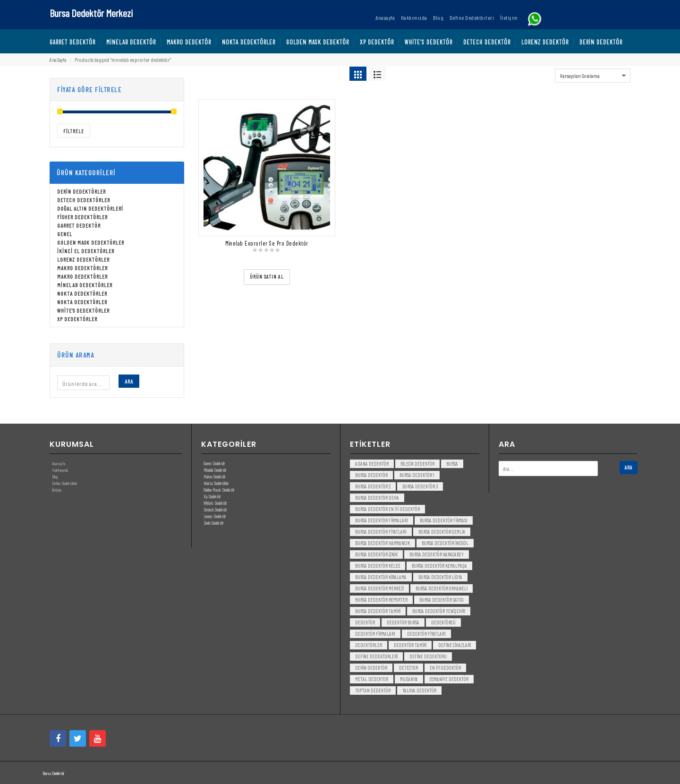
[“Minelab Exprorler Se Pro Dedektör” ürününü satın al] (267, 277)
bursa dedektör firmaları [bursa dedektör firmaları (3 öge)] (382, 520)
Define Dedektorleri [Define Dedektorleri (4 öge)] (376, 656)
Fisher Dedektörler (82, 217)
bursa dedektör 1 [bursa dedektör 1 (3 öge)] (417, 475)
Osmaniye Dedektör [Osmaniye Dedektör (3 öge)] (449, 679)
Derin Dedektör (213, 523)
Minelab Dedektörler (85, 285)
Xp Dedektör (212, 496)
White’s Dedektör (215, 503)
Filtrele (74, 131)
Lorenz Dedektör (215, 516)
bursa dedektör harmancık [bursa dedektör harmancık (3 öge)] (382, 543)
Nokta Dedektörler (82, 293)
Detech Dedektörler (84, 200)
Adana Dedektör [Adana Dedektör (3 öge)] (372, 464)
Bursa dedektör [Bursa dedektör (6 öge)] (371, 475)
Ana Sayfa (58, 60)
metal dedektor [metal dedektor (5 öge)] (372, 679)
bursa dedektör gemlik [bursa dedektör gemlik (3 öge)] (442, 532)
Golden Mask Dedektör (219, 490)
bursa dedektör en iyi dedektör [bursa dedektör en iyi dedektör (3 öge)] (387, 509)
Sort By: (543, 73)
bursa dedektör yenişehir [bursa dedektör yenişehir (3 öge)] (439, 611)
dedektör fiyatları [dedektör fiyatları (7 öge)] (426, 634)
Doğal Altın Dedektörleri (90, 208)
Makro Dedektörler (82, 268)
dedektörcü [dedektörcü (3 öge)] (443, 622)
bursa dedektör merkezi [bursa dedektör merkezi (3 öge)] (379, 588)
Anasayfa (59, 463)
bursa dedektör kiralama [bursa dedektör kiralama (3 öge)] (381, 577)
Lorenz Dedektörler (83, 259)
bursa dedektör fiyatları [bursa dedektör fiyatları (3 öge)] (381, 532)
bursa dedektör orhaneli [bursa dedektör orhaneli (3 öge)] (442, 588)
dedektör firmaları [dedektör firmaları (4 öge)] (375, 634)
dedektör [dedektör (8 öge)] (365, 622)
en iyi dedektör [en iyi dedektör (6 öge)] (445, 668)
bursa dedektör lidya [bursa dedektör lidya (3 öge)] (440, 577)
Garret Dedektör (79, 225)
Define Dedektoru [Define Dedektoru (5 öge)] (428, 656)
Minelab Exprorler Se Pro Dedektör (267, 243)
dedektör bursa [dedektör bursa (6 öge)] (403, 622)
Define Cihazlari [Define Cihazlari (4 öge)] (455, 645)
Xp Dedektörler (77, 319)
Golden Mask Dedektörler (91, 242)
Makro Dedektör (214, 477)
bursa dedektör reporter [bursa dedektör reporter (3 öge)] (381, 600)
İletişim (57, 490)
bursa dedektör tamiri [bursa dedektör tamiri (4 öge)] (378, 611)
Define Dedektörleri (64, 483)
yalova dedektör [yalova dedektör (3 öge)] (419, 690)
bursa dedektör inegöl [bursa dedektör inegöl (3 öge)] (445, 543)
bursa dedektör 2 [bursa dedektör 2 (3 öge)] (373, 486)
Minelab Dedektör (215, 470)
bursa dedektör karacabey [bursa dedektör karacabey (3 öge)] (437, 554)
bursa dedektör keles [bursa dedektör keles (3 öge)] (378, 566)
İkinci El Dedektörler (86, 251)
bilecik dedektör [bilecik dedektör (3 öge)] (417, 464)
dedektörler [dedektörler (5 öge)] (369, 645)
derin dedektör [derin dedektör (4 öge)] (371, 668)
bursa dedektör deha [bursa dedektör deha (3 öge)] (377, 498)
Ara (129, 381)
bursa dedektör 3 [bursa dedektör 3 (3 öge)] (420, 486)
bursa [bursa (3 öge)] (452, 464)
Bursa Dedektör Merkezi (91, 13)
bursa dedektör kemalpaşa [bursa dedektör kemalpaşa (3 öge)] (439, 566)
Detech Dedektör (215, 510)
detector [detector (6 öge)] (408, 668)
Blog (55, 477)
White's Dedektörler (83, 310)
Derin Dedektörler (81, 191)
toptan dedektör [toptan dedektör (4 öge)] (373, 690)
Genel (65, 234)
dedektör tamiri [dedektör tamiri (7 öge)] (410, 645)
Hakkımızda (60, 470)
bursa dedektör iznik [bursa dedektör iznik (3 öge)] (376, 554)
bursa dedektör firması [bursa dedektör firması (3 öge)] (444, 520)
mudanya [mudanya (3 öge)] (409, 679)
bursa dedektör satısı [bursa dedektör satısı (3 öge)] (442, 600)
